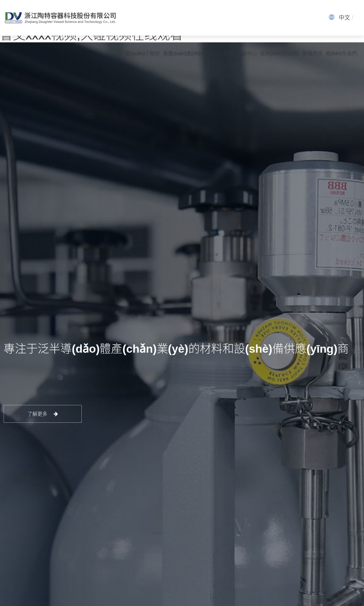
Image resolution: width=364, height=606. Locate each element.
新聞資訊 (312, 53)
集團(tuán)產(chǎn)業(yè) (191, 53)
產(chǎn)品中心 (240, 53)
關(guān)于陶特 (143, 53)
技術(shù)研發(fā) (280, 53)
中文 (344, 18)
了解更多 (43, 414)
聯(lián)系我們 (341, 53)
